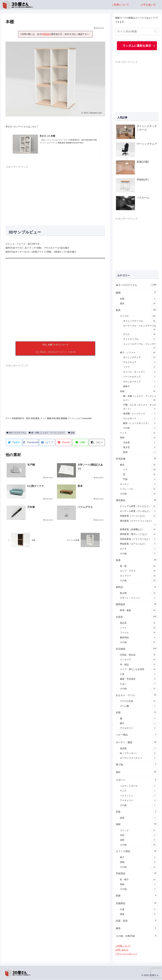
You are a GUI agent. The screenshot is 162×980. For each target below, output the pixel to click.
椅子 (138, 858)
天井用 (140, 443)
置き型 (140, 448)
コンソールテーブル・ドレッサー (140, 347)
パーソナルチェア (140, 377)
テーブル (138, 316)
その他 (140, 428)
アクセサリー (138, 728)
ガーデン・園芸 (137, 742)
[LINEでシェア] (80, 442)
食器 (137, 560)
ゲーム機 (138, 706)
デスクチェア (140, 363)
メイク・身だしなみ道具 (138, 670)
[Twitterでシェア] (14, 442)
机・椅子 (138, 880)
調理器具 (137, 604)
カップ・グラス (138, 571)
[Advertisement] (55, 195)
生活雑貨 (137, 649)
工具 (138, 674)
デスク (140, 335)
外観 (138, 299)
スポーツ (137, 780)
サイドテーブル (140, 339)
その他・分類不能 (137, 936)
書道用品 (138, 638)
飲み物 (138, 593)
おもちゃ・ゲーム (137, 695)
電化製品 (137, 500)
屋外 (137, 772)
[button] (97, 442)
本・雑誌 (138, 665)
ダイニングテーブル (140, 321)
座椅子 (140, 387)
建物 (137, 293)
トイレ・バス (138, 489)
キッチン (138, 484)
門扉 (140, 480)
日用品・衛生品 (138, 655)
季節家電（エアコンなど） (138, 544)
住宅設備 (137, 459)
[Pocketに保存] (64, 442)
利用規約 (46, 34)
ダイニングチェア (140, 358)
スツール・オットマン (140, 372)
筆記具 (138, 623)
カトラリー (138, 576)
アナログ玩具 (138, 701)
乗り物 (137, 765)
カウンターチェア (140, 382)
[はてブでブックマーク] (47, 442)
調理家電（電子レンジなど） (138, 534)
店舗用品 (137, 903)
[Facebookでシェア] (30, 442)
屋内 (138, 304)
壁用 (140, 453)
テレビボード (140, 419)
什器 (138, 910)
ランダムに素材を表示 (137, 46)
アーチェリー (138, 801)
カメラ (138, 549)
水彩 (138, 835)
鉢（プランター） (138, 753)
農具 (137, 928)
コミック (138, 831)
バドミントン (138, 796)
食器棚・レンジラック (140, 414)
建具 (138, 465)
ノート (138, 628)
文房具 (137, 617)
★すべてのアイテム (16, 433)
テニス (138, 791)
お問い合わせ (122, 950)
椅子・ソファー (138, 353)
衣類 (137, 713)
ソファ (140, 367)
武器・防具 (137, 921)
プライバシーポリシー (126, 954)
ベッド (138, 433)
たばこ (138, 684)
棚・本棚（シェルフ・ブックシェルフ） (47, 433)
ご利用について (123, 946)
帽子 (138, 724)
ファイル (138, 633)
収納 (71, 433)
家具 (137, 310)
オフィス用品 (137, 851)
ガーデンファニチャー (138, 758)
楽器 (138, 818)
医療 (137, 896)
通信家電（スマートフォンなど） (138, 523)
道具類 (138, 749)
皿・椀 (138, 566)
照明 (138, 438)
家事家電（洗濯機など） (138, 530)
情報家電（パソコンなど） (138, 516)
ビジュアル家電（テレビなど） (138, 507)
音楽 (137, 812)
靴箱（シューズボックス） (140, 423)
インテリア (138, 660)
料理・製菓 (138, 611)
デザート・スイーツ (138, 598)
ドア (140, 470)
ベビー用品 (137, 735)
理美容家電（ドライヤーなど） (138, 539)
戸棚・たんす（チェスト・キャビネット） (140, 407)
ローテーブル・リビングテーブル (140, 328)
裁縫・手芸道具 (138, 679)
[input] (137, 32)
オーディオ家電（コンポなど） (138, 511)
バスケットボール (138, 786)
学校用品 (137, 873)
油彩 (138, 840)
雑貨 (138, 914)
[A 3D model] (55, 297)
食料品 (137, 587)
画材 (137, 824)
